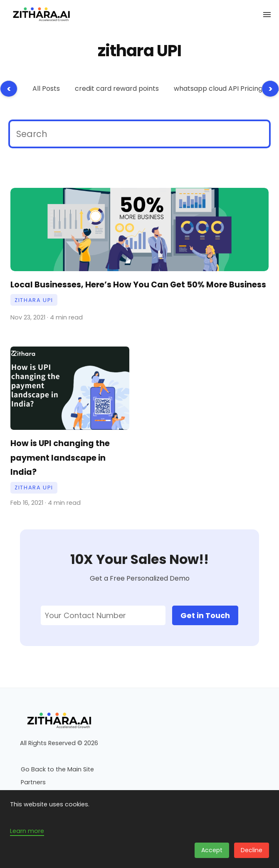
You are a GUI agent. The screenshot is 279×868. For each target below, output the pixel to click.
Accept (212, 850)
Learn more (27, 831)
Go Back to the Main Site (57, 769)
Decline (252, 850)
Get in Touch (205, 615)
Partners (33, 782)
